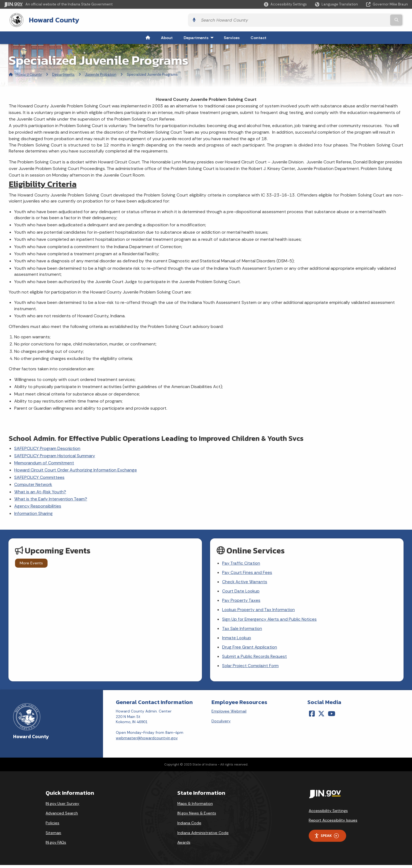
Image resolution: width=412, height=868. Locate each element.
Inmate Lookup (237, 640)
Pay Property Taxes (241, 601)
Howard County (49, 20)
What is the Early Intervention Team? (51, 498)
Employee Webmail (229, 714)
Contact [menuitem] (258, 37)
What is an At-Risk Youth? (40, 491)
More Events (31, 562)
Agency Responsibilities (38, 506)
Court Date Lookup (241, 592)
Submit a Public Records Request (255, 659)
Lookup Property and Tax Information (259, 611)
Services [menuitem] (232, 37)
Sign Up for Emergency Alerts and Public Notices (270, 621)
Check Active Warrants (245, 582)
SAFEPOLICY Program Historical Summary (55, 455)
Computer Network (33, 484)
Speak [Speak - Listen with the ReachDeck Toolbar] (326, 839)
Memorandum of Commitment (44, 462)
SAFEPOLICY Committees (39, 477)
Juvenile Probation (101, 74)
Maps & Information (195, 807)
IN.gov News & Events (197, 816)
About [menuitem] (167, 37)
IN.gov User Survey (62, 807)
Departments (63, 74)
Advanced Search (62, 816)
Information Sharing (33, 513)
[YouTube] (332, 717)
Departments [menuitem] (200, 37)
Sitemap (53, 836)
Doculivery (221, 724)
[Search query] (358, 20)
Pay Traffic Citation (241, 563)
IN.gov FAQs (56, 846)
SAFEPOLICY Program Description (47, 448)
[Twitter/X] (321, 717)
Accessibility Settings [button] (328, 814)
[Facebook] (312, 717)
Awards (184, 846)
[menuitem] (148, 37)
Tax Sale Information (242, 630)
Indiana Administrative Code (203, 836)
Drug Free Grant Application (250, 649)
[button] (285, 4)
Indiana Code (189, 826)
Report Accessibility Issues (333, 823)
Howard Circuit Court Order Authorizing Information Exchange (76, 470)
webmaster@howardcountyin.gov (147, 741)
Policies (52, 826)
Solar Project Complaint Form (251, 669)
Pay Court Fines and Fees (247, 572)
